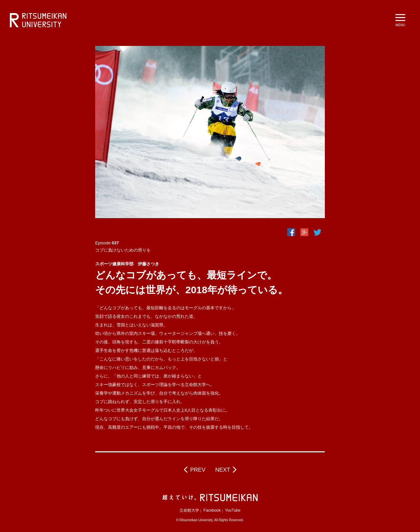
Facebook (212, 510)
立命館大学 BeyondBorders (38, 20)
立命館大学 (189, 510)
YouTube (233, 510)
